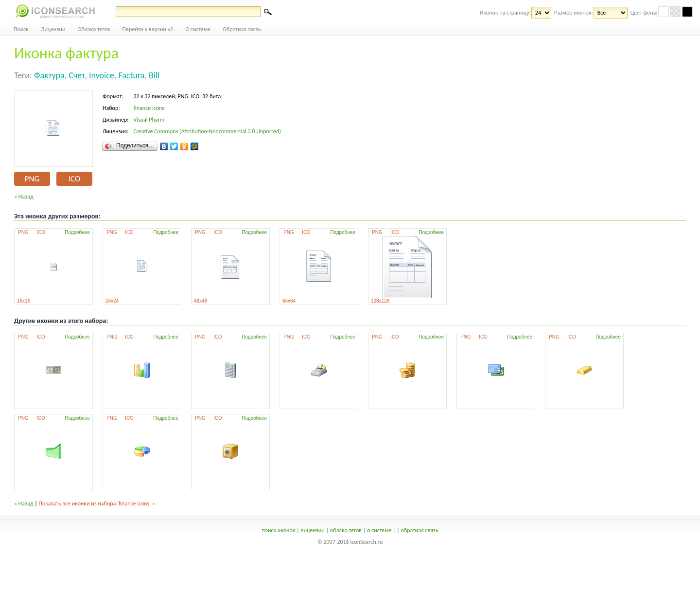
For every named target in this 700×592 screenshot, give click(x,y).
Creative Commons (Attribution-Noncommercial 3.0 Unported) (207, 131)
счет (77, 75)
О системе (198, 29)
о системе (379, 530)
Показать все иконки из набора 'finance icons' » (97, 503)
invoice (102, 75)
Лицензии (53, 29)
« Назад (24, 197)
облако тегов (346, 530)
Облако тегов (94, 29)
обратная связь (419, 530)
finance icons (149, 108)
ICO (74, 179)
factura (131, 75)
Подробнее (77, 232)
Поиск (21, 29)
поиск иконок (278, 530)
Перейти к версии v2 (148, 29)
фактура (49, 75)
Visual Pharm (149, 120)
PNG (32, 179)
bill (154, 75)
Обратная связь (242, 29)
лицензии (312, 530)
